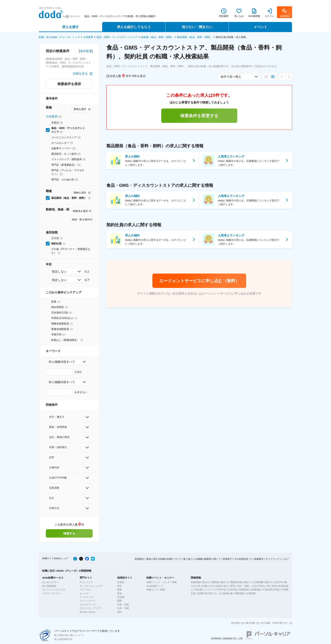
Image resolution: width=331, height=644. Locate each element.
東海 (119, 593)
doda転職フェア (155, 586)
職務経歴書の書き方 (241, 582)
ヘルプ (285, 559)
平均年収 (221, 590)
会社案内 (236, 623)
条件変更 (86, 51)
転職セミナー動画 (156, 590)
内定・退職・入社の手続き (251, 586)
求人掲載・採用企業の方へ (275, 623)
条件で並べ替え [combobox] (231, 77)
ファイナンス (87, 597)
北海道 (121, 582)
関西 (119, 601)
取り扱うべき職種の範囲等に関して (202, 559)
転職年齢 (256, 590)
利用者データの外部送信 (235, 559)
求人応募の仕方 (206, 586)
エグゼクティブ (88, 605)
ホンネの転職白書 (223, 593)
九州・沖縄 (123, 608)
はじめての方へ (50, 582)
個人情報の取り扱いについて (69, 635)
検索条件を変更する (199, 116)
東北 (119, 586)
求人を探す (71, 27)
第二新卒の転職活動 (278, 586)
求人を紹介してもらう (134, 27)
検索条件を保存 (69, 84)
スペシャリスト (88, 601)
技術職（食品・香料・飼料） (157, 37)
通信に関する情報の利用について (164, 559)
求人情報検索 (49, 586)
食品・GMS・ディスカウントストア (117, 37)
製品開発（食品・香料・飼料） (195, 37)
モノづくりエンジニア (91, 586)
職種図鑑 (240, 593)
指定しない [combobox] (59, 271)
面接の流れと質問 (226, 586)
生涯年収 (233, 590)
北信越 (121, 597)
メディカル (85, 590)
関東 (119, 590)
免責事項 (259, 559)
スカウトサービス (52, 593)
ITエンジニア (86, 582)
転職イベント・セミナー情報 (162, 582)
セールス (84, 593)
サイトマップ (273, 559)
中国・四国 (123, 605)
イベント (260, 27)
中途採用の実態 (271, 590)
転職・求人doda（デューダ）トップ (59, 37)
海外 (119, 612)
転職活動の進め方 (200, 582)
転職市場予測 (205, 593)
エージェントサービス (54, 590)
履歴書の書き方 (220, 582)
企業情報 (251, 593)
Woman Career (87, 612)
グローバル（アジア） (91, 608)
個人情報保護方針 (63, 639)
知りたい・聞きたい (197, 27)
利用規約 (139, 559)
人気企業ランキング (204, 590)
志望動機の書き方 (263, 582)
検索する (69, 533)
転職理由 (244, 590)
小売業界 (88, 37)
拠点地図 (251, 623)
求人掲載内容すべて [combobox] (62, 362)
